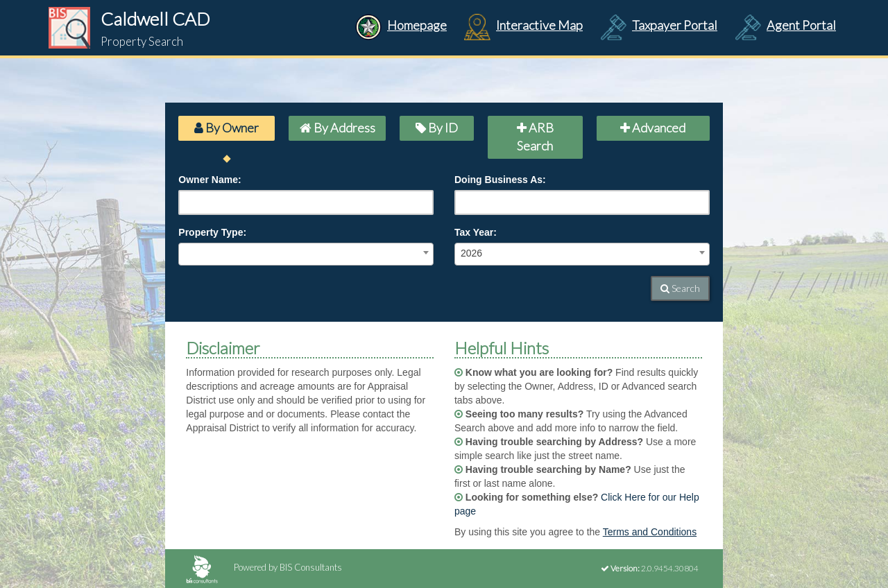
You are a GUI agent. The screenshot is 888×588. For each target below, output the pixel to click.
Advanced (653, 128)
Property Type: (212, 232)
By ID (437, 128)
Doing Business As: (500, 180)
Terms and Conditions (650, 532)
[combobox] (306, 254)
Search (680, 288)
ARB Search (535, 137)
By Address (338, 128)
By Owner (227, 128)
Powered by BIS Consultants (264, 567)
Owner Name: (210, 180)
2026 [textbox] (471, 253)
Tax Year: (476, 232)
